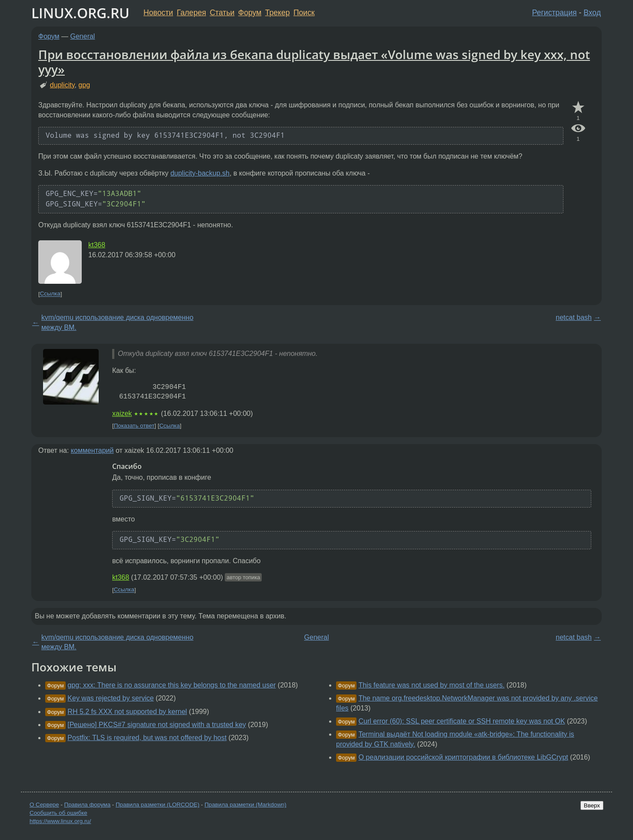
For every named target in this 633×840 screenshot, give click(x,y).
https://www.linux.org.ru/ (60, 821)
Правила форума (88, 805)
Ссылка (50, 294)
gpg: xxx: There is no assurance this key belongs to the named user (172, 685)
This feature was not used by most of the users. (431, 685)
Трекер (278, 13)
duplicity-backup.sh (200, 173)
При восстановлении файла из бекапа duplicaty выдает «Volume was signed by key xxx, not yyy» (314, 62)
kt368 (97, 245)
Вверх (592, 805)
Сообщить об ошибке (58, 813)
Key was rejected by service (110, 698)
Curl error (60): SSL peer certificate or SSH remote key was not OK (461, 721)
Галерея (192, 13)
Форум (250, 13)
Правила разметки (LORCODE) (158, 805)
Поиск (304, 13)
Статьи (222, 13)
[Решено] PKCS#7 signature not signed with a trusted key (157, 725)
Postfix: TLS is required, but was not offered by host (147, 738)
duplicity (62, 85)
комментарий (92, 450)
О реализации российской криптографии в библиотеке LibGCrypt (463, 757)
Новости (158, 13)
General (83, 36)
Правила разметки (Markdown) (245, 805)
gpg (84, 85)
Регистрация (555, 13)
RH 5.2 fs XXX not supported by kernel (127, 712)
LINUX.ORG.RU (80, 13)
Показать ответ (134, 426)
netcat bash (574, 317)
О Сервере (44, 805)
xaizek (122, 413)
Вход (592, 13)
